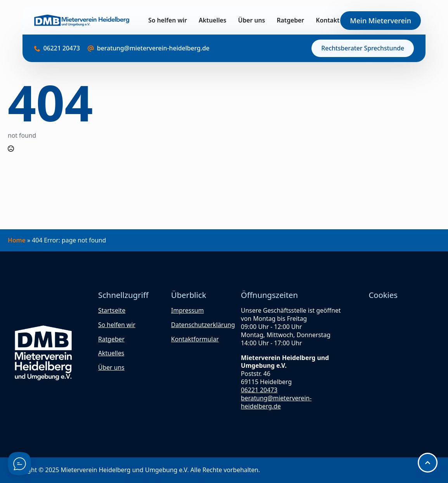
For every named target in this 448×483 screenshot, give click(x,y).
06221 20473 (259, 390)
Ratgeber (290, 21)
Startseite (112, 310)
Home (17, 240)
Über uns (252, 21)
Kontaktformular (195, 339)
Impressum (187, 310)
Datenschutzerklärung (203, 325)
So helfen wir (168, 21)
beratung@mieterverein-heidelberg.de (276, 402)
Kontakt (328, 21)
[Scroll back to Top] (428, 463)
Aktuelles (212, 21)
